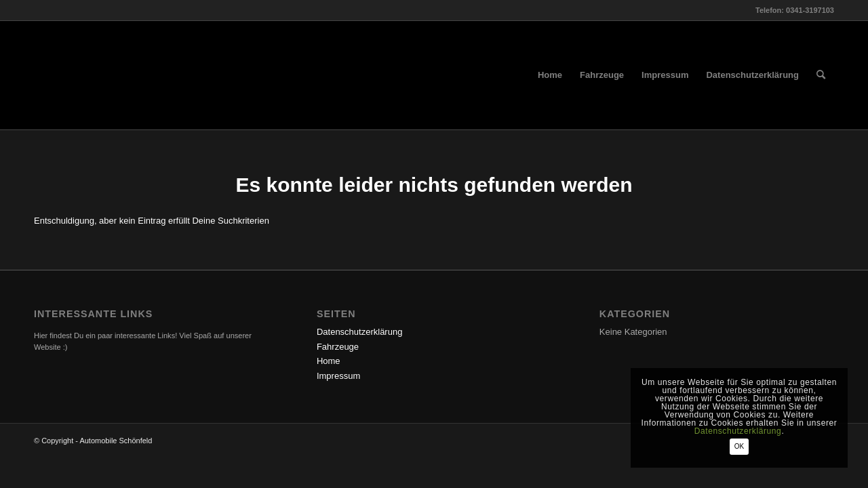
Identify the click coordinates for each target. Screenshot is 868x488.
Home (329, 361)
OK (739, 446)
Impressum (338, 376)
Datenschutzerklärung (359, 332)
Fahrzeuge (338, 347)
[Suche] (821, 75)
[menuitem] (550, 75)
